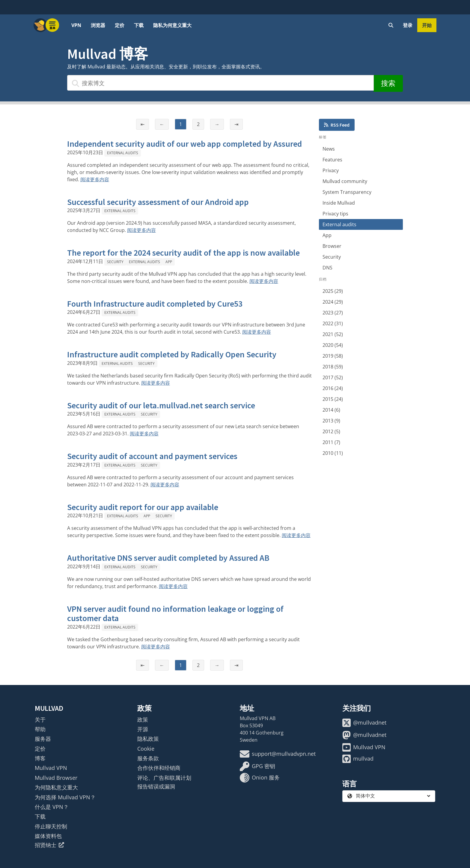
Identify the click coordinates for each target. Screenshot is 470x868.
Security (115, 262)
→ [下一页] (217, 124)
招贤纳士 (49, 845)
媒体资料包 (48, 836)
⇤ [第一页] (143, 124)
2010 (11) (333, 453)
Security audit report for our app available (143, 507)
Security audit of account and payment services (152, 456)
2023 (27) (333, 313)
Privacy (331, 170)
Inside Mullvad (339, 203)
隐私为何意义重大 (172, 25)
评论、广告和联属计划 (164, 778)
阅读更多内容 (95, 179)
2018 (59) (333, 367)
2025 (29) (333, 291)
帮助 (40, 729)
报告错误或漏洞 (156, 786)
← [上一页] (162, 124)
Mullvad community (345, 181)
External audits (123, 153)
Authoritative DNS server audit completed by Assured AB (168, 558)
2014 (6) (331, 410)
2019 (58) (333, 356)
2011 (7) (331, 442)
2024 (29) (333, 302)
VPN (76, 25)
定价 (120, 25)
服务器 (43, 739)
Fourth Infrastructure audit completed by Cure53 (155, 304)
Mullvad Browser (56, 778)
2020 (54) (333, 345)
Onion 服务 (260, 778)
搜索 (388, 83)
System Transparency (347, 192)
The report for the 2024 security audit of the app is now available (183, 253)
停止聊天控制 (51, 826)
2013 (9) (331, 421)
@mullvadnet (364, 723)
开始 (427, 25)
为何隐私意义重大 (56, 787)
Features (332, 160)
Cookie (146, 749)
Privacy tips (335, 214)
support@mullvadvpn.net (278, 754)
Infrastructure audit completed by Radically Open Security (172, 354)
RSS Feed (337, 125)
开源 (143, 729)
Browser (332, 246)
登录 (408, 25)
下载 (139, 25)
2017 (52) (333, 377)
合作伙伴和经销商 (159, 768)
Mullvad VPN (51, 768)
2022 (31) (333, 323)
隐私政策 (148, 739)
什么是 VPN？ (52, 807)
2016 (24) (333, 388)
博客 (40, 758)
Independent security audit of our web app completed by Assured (184, 144)
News (329, 149)
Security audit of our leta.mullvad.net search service (161, 405)
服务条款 (148, 758)
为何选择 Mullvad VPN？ (65, 797)
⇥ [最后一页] (236, 124)
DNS (327, 268)
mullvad (358, 759)
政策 (143, 719)
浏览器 (98, 25)
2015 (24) (333, 399)
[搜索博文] (220, 83)
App (169, 262)
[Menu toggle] (52, 25)
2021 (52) (333, 334)
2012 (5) (331, 431)
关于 (40, 719)
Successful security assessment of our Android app (158, 202)
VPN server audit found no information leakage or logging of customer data (175, 614)
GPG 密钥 (257, 766)
